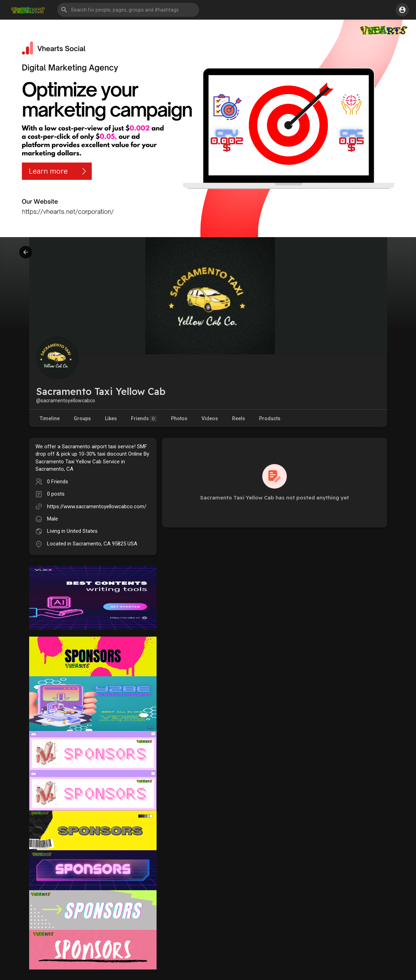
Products (270, 418)
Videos (210, 418)
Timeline (50, 418)
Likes (111, 418)
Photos (179, 418)
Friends (144, 419)
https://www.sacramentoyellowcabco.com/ (97, 506)
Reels (239, 418)
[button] (128, 10)
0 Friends (58, 482)
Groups (82, 418)
